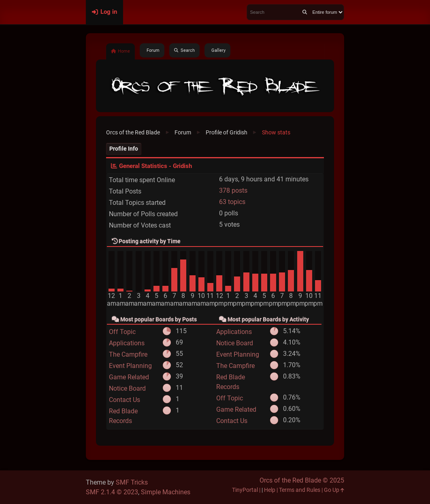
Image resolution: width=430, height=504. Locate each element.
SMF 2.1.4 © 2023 (112, 492)
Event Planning (130, 366)
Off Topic (122, 332)
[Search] (305, 12)
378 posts (233, 190)
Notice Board (127, 388)
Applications (127, 343)
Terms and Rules (300, 490)
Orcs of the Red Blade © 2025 (302, 480)
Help (270, 490)
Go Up (334, 490)
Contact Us (125, 400)
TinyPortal (245, 490)
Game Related (129, 377)
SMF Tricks (132, 482)
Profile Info (124, 149)
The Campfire (128, 354)
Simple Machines (166, 492)
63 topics (232, 202)
